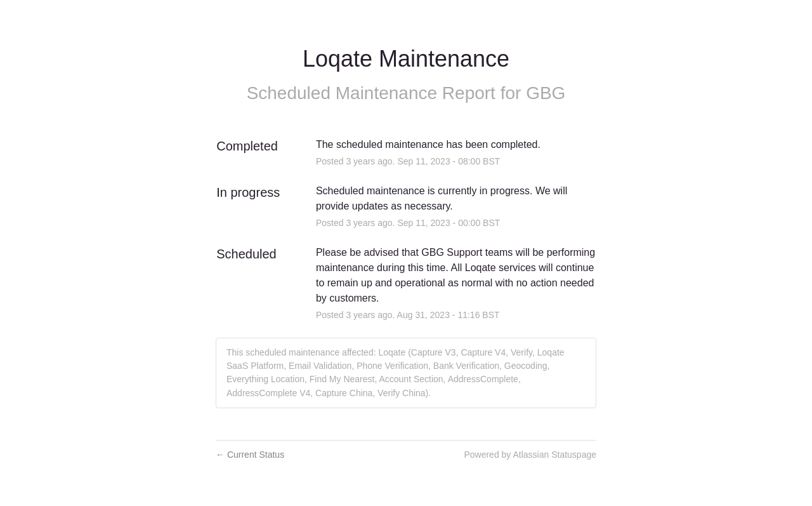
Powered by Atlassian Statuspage (530, 455)
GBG (546, 93)
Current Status (250, 455)
